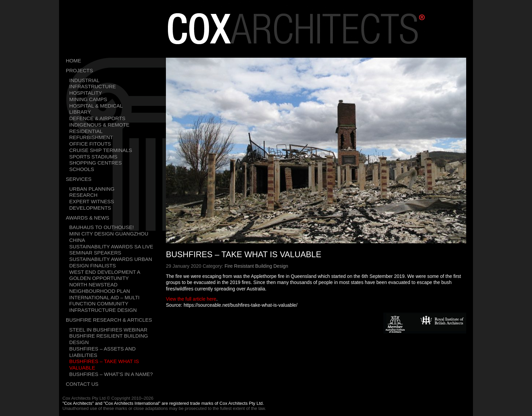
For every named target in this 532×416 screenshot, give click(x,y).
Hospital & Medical (96, 106)
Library (80, 112)
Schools (82, 169)
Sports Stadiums (93, 157)
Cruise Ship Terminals (101, 150)
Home (73, 61)
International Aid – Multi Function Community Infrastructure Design (104, 304)
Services (79, 179)
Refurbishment (91, 137)
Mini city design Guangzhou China (109, 237)
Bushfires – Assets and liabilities (102, 352)
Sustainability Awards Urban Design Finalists (111, 262)
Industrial (84, 80)
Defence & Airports (97, 118)
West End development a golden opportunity (105, 275)
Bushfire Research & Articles (109, 320)
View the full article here (191, 299)
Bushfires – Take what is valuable (104, 364)
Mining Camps (88, 99)
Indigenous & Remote (99, 125)
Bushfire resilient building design (109, 339)
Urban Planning (92, 189)
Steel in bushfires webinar (108, 330)
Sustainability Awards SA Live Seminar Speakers (111, 250)
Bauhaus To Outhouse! (101, 227)
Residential (86, 131)
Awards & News (88, 218)
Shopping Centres (96, 163)
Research (83, 195)
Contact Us (82, 384)
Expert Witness (92, 201)
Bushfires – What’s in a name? (111, 374)
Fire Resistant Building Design (256, 266)
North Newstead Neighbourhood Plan (100, 288)
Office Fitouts (90, 144)
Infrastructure (93, 86)
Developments (90, 208)
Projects (79, 70)
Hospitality (85, 93)
